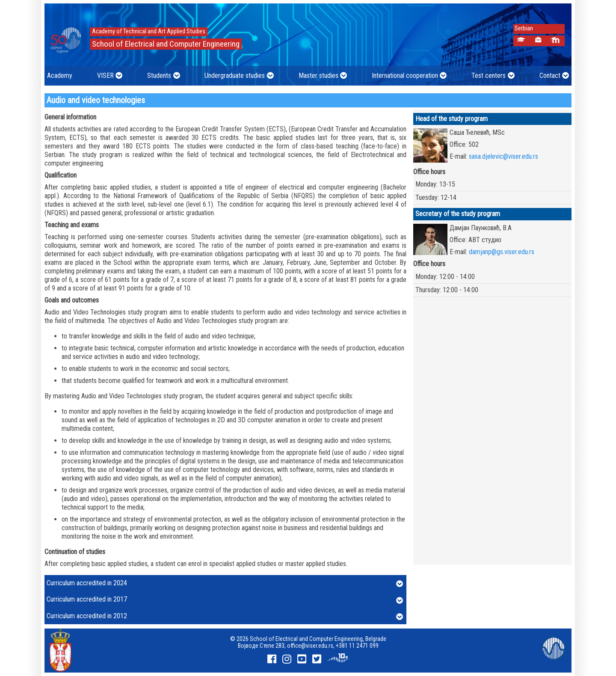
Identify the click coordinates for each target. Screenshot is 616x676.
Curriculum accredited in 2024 (225, 584)
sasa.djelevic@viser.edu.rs (503, 156)
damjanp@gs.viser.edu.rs (502, 252)
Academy (60, 76)
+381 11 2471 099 (357, 646)
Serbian (521, 28)
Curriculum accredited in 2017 (225, 600)
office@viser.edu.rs (310, 646)
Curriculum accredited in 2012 (225, 617)
